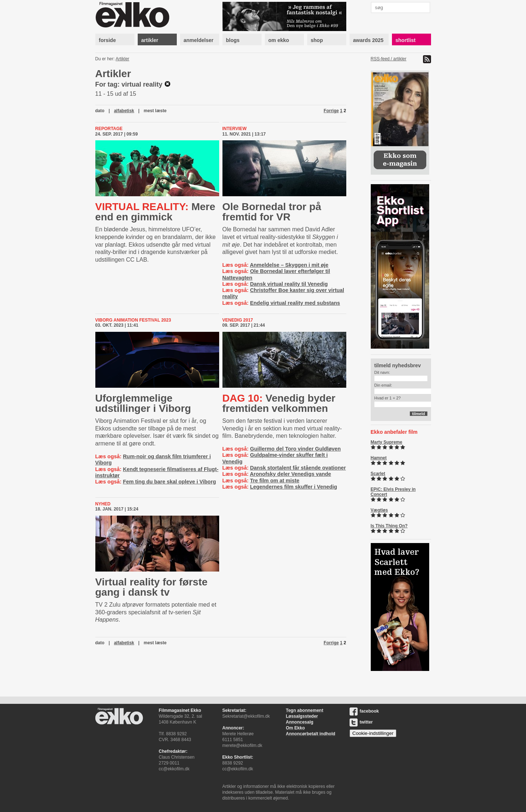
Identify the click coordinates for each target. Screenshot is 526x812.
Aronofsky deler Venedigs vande (290, 474)
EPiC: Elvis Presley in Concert (393, 492)
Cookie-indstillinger (373, 733)
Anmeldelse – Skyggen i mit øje (289, 265)
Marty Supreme (387, 442)
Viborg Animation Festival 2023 (133, 320)
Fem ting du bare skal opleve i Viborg (169, 482)
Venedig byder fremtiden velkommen (279, 403)
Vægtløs (379, 510)
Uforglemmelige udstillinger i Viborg (143, 403)
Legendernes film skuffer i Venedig (293, 487)
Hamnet (379, 458)
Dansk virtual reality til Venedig (289, 284)
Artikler (123, 59)
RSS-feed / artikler (389, 59)
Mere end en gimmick (155, 212)
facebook (364, 711)
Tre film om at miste (275, 481)
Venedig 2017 (238, 320)
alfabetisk (124, 111)
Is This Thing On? (389, 526)
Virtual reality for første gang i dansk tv (152, 587)
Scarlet (378, 474)
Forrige (331, 111)
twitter (361, 722)
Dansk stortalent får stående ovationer (298, 468)
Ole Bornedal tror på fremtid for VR (272, 212)
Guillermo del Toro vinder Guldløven (295, 449)
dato (100, 111)
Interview (235, 129)
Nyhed (103, 504)
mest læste (155, 111)
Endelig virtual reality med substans (295, 303)
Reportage (109, 129)
